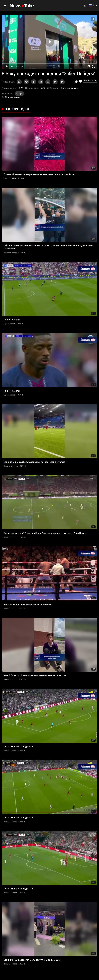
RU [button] (92, 5)
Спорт (19, 93)
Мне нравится (76, 81)
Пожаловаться (11, 97)
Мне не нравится (80, 81)
